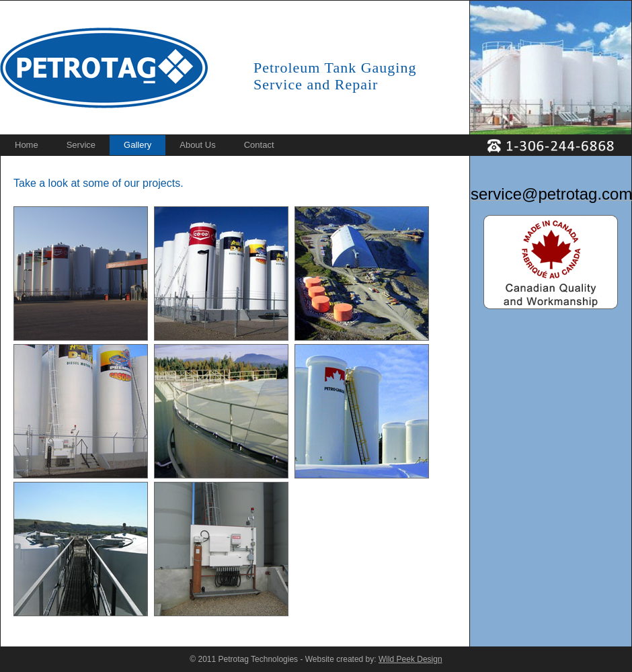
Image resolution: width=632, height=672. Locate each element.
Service (81, 145)
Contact (259, 145)
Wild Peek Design (410, 659)
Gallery (137, 145)
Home (27, 145)
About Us (197, 145)
